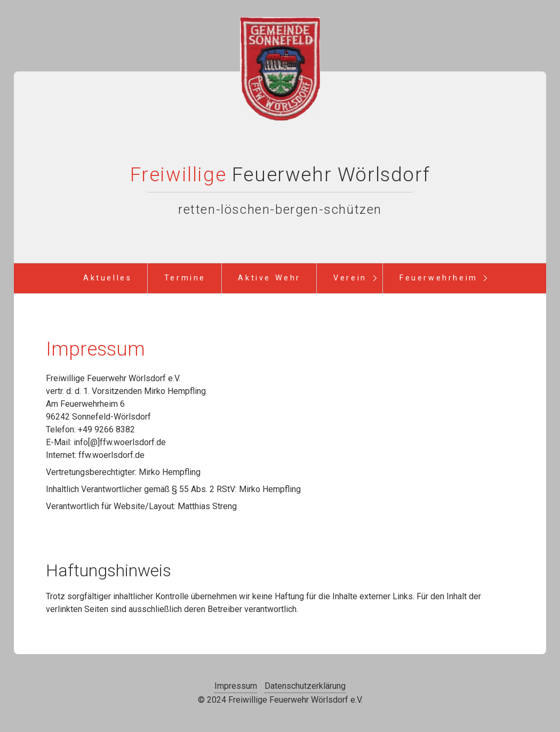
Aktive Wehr (269, 278)
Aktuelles (107, 278)
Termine (185, 278)
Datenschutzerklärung (305, 686)
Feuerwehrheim (439, 278)
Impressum (236, 686)
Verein (350, 278)
